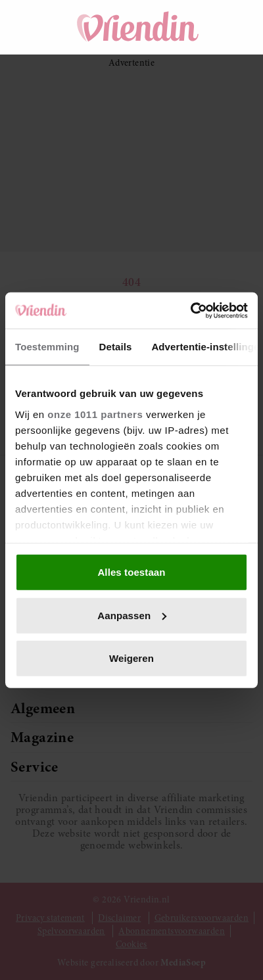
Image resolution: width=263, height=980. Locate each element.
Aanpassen (132, 615)
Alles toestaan (131, 572)
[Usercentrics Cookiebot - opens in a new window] (190, 310)
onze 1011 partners (95, 414)
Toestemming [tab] (47, 347)
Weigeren (131, 658)
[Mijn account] (237, 27)
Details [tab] (116, 347)
